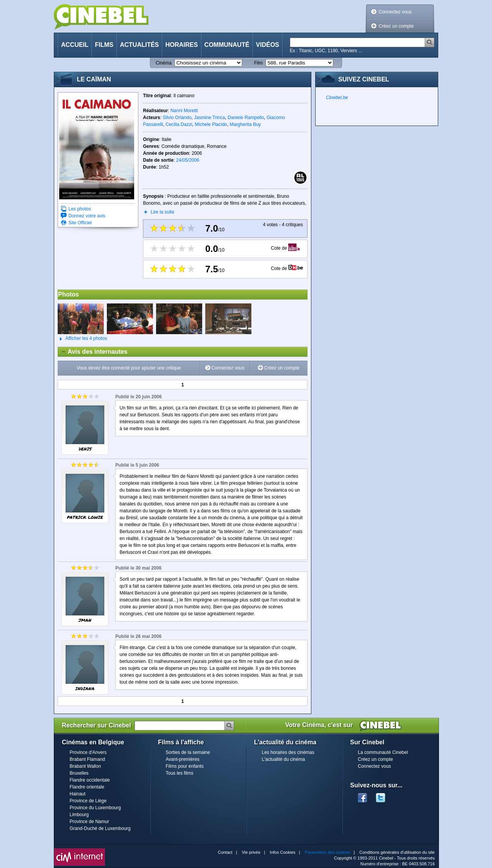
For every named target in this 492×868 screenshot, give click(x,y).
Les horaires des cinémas (288, 752)
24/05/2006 (188, 160)
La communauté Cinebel (383, 752)
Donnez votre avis (87, 216)
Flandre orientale (87, 787)
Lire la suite (162, 212)
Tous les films (180, 773)
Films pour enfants (185, 766)
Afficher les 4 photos (82, 339)
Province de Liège (88, 801)
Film (258, 63)
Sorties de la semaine (188, 752)
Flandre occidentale (90, 780)
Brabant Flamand (87, 759)
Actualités (139, 45)
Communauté (227, 45)
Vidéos (268, 45)
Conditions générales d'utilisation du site (397, 852)
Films (104, 45)
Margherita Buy (245, 124)
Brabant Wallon (85, 766)
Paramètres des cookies (327, 852)
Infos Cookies (283, 852)
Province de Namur (89, 822)
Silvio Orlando (177, 118)
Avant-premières (183, 759)
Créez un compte (396, 26)
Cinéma (164, 63)
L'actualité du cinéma (283, 759)
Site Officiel (80, 223)
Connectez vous (395, 12)
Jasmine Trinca (210, 118)
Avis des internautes (93, 352)
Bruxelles (79, 773)
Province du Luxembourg (95, 808)
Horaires (181, 45)
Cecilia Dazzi (179, 124)
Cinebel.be (337, 98)
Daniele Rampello (246, 118)
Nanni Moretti (184, 111)
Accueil (75, 45)
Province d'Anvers (88, 752)
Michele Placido (211, 124)
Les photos (80, 209)
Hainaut (77, 794)
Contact (225, 852)
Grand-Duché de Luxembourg (100, 828)
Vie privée (251, 852)
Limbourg (79, 815)
